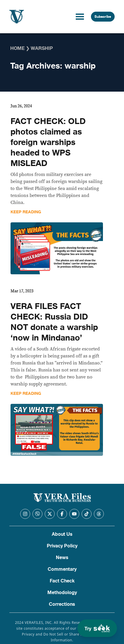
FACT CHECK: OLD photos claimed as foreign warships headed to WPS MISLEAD (48, 142)
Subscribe (103, 17)
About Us (62, 534)
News (62, 558)
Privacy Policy (62, 546)
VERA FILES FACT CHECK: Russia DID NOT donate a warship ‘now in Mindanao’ (54, 322)
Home (17, 48)
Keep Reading (26, 212)
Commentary (62, 569)
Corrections (62, 604)
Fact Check (62, 581)
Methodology (62, 593)
